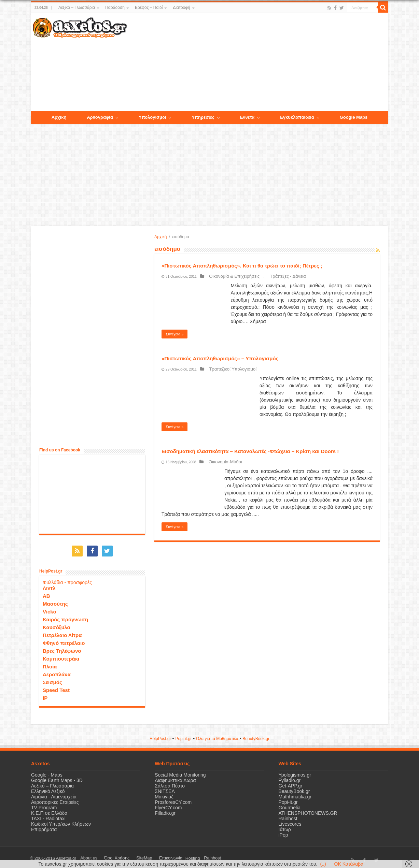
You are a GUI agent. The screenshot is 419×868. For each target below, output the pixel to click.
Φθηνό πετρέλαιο (64, 640)
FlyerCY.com (168, 805)
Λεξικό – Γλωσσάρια (77, 8)
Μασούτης (55, 601)
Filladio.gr (165, 810)
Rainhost (288, 816)
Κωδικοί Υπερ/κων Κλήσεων (61, 821)
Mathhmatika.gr (295, 794)
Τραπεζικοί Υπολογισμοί (229, 369)
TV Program (44, 805)
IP (45, 695)
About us (86, 856)
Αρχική (160, 237)
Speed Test (56, 687)
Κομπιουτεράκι (61, 656)
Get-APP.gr (291, 783)
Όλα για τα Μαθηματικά (217, 736)
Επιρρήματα (44, 827)
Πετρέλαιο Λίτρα (62, 632)
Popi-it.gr (183, 736)
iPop (283, 832)
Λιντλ (49, 585)
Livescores (290, 821)
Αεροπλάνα (57, 672)
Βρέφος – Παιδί (149, 8)
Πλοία (50, 664)
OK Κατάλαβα (349, 864)
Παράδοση (115, 8)
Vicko (50, 609)
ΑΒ (46, 593)
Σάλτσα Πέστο (170, 783)
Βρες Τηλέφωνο (62, 648)
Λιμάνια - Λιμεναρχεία (54, 794)
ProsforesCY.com (173, 799)
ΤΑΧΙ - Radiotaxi (48, 816)
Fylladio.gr (290, 778)
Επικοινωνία (150, 856)
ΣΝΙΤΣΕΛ (165, 789)
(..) (323, 864)
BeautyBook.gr (294, 789)
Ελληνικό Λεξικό (48, 789)
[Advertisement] (257, 62)
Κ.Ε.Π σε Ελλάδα (49, 810)
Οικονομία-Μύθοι (221, 462)
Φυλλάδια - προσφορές (67, 580)
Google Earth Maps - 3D (57, 778)
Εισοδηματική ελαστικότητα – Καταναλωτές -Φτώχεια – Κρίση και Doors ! (250, 451)
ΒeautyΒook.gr (256, 736)
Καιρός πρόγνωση (65, 617)
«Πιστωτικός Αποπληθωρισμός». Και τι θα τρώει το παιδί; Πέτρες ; (242, 266)
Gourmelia (290, 805)
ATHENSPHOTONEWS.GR (308, 810)
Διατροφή (181, 8)
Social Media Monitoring (180, 772)
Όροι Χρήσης (108, 856)
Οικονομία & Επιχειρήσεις (231, 276)
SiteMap (129, 856)
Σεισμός (52, 679)
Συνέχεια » (174, 334)
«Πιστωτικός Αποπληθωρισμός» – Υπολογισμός (220, 358)
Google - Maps (47, 772)
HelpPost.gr (160, 736)
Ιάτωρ (285, 827)
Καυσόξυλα (57, 625)
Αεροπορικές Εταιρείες (55, 799)
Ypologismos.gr (295, 772)
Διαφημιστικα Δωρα (175, 778)
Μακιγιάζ (164, 794)
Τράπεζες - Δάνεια (276, 276)
